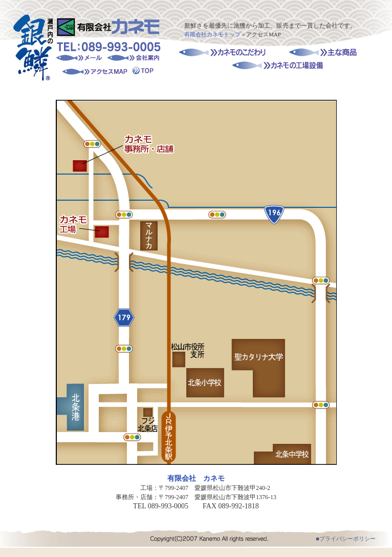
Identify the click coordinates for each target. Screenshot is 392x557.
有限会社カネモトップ (212, 34)
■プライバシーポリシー (346, 539)
